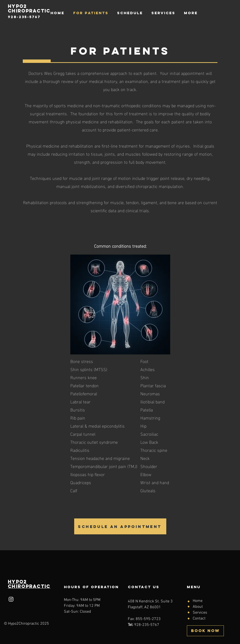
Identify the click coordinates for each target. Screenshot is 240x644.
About (198, 607)
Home (198, 601)
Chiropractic (29, 586)
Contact (199, 619)
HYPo (16, 582)
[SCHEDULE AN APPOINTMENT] (120, 526)
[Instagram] (11, 599)
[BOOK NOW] (205, 631)
